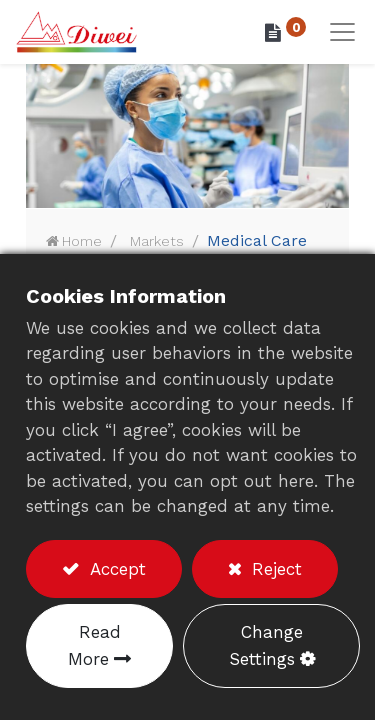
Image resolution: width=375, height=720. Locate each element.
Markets (157, 241)
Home (82, 241)
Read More (94, 645)
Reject (274, 569)
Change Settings (266, 645)
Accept (115, 569)
